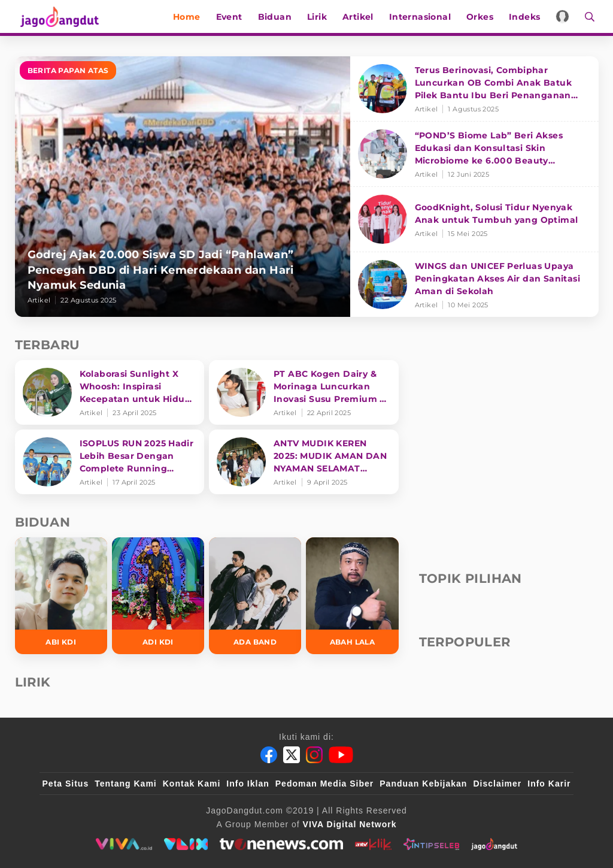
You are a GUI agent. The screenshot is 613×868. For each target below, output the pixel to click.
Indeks (528, 17)
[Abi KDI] (61, 596)
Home (190, 17)
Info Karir (549, 784)
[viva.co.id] (124, 844)
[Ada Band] (255, 596)
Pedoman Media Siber (324, 784)
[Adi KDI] (158, 596)
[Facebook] (269, 755)
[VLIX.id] (186, 844)
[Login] (567, 16)
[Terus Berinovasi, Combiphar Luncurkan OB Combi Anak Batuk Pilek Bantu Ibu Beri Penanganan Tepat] (474, 89)
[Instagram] (314, 755)
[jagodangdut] (494, 844)
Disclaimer (497, 784)
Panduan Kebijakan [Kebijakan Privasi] (423, 784)
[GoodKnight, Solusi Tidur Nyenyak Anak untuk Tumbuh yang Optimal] (474, 220)
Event (233, 17)
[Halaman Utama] (58, 16)
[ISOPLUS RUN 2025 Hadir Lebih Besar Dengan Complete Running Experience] (110, 462)
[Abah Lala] (352, 596)
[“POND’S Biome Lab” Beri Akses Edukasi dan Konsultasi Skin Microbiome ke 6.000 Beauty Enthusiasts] (474, 154)
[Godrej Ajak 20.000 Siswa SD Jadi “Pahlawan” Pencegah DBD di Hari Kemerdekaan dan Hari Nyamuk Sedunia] (183, 187)
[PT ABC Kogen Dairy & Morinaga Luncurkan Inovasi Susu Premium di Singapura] (304, 392)
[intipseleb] (431, 844)
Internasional (424, 17)
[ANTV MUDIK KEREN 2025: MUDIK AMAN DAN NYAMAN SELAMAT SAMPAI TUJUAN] (304, 462)
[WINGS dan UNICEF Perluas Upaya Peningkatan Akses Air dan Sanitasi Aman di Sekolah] (474, 285)
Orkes (483, 17)
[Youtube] (341, 755)
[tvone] (281, 844)
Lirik (321, 17)
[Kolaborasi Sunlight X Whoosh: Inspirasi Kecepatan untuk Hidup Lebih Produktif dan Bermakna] (110, 392)
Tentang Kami (126, 784)
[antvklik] (373, 844)
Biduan (278, 17)
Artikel (362, 17)
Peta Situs (66, 784)
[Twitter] (292, 755)
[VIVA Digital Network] (350, 824)
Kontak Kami (192, 784)
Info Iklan (248, 784)
